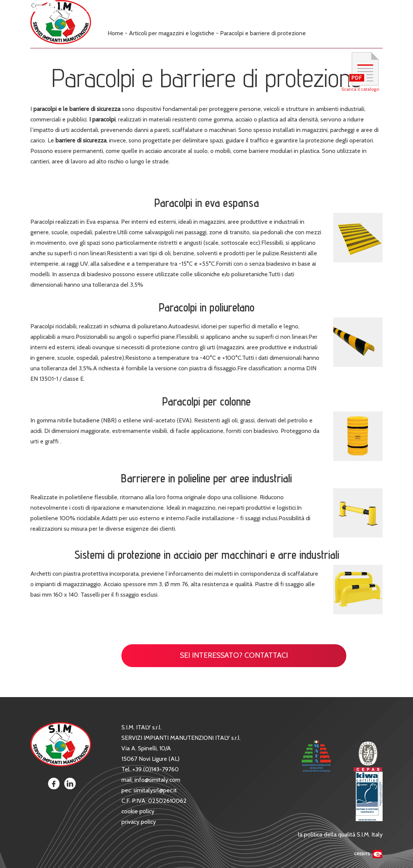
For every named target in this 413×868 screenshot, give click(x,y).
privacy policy (139, 822)
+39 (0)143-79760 (156, 769)
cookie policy (138, 811)
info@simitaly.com (157, 780)
